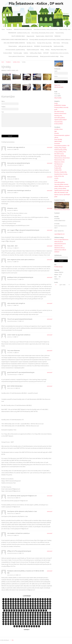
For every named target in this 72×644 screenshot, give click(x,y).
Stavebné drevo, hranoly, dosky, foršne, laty (61, 175)
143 (11, 615)
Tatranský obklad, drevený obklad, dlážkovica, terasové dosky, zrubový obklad (62, 186)
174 (38, 617)
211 (30, 622)
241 (17, 626)
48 (21, 604)
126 (18, 613)
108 (21, 610)
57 (43, 604)
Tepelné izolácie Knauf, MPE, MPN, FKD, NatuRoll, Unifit (62, 191)
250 (39, 626)
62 (6, 606)
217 (45, 622)
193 (35, 619)
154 (38, 615)
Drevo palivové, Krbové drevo (17, 56)
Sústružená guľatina (60, 118)
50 (26, 604)
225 (16, 624)
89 (23, 608)
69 (23, 606)
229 (25, 624)
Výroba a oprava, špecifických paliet (62, 196)
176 (43, 617)
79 (48, 606)
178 (48, 617)
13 (33, 599)
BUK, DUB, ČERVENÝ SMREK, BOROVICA (14, 43)
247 (32, 626)
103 (9, 610)
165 (16, 617)
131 (30, 613)
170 (28, 617)
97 (43, 608)
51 (28, 604)
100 (50, 608)
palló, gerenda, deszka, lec (26, 46)
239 (50, 624)
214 (38, 622)
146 (18, 615)
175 (40, 617)
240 (14, 626)
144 (13, 615)
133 (35, 613)
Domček (57, 133)
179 (50, 617)
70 (26, 606)
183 (11, 619)
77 (43, 606)
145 (16, 615)
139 (50, 613)
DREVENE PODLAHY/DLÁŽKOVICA (23, 29)
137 (45, 613)
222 (8, 624)
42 (6, 604)
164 (13, 617)
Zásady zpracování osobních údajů (49, 56)
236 (43, 624)
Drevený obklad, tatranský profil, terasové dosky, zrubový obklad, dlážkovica (50, 40)
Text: (3, 112)
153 (35, 615)
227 (21, 624)
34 (35, 601)
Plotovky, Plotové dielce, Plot (59, 50)
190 (28, 619)
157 (45, 615)
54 (35, 604)
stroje (56, 180)
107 (19, 610)
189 (25, 619)
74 (35, 606)
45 (13, 604)
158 (48, 615)
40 (50, 601)
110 (26, 610)
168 (23, 617)
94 (35, 608)
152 (33, 615)
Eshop (62, 56)
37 (43, 601)
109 (24, 610)
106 (17, 610)
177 (45, 617)
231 (30, 624)
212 (33, 622)
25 (13, 601)
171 (30, 617)
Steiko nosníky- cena (65, 29)
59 (48, 604)
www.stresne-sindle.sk (60, 250)
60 (50, 604)
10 (26, 599)
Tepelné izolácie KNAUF (60, 120)
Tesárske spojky (18, 53)
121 (6, 613)
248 (34, 626)
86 (16, 608)
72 (30, 606)
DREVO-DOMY (58, 141)
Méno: (3, 101)
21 (3, 601)
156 (43, 615)
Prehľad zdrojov (59, 267)
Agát (56, 131)
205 (16, 622)
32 (30, 601)
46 (16, 604)
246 (29, 626)
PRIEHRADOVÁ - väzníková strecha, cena (19, 33)
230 (28, 624)
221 (6, 624)
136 (43, 613)
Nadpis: (4, 107)
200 (3, 622)
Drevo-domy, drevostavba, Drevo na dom (43, 33)
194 (38, 619)
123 (11, 613)
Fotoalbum (9, 29)
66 (16, 606)
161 (6, 617)
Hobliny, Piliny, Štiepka (60, 148)
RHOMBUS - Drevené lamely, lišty (43, 46)
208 (23, 622)
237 (45, 624)
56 (40, 604)
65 (13, 606)
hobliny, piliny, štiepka (36, 53)
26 (16, 601)
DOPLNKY (46, 53)
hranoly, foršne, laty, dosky (44, 43)
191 (30, 619)
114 (36, 610)
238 (48, 624)
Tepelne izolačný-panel (33, 50)
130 (28, 613)
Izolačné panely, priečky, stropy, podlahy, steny (61, 151)
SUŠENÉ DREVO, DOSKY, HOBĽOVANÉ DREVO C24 (15, 40)
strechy (56, 178)
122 (8, 613)
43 (8, 604)
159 (50, 615)
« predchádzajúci (27, 596)
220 (3, 624)
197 (45, 619)
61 (3, 606)
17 (43, 599)
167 (21, 617)
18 (45, 599)
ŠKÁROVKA (58, 36)
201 (6, 622)
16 (40, 599)
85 (13, 608)
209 (25, 622)
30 (26, 601)
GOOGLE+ (57, 252)
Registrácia (57, 85)
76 (40, 606)
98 (45, 608)
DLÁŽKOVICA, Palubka (60, 105)
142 (8, 615)
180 (3, 619)
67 (18, 606)
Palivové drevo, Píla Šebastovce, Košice (59, 161)
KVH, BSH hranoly (59, 112)
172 (33, 617)
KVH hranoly (65, 43)
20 (50, 599)
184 (13, 619)
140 (3, 615)
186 (18, 619)
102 (7, 610)
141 (6, 615)
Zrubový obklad (8, 53)
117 (44, 610)
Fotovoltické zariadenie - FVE (62, 146)
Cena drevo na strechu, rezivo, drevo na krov (46, 29)
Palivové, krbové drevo (60, 113)
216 (43, 622)
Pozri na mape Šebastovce (61, 240)
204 (13, 622)
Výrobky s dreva (31, 43)
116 (41, 610)
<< (56, 285)
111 (29, 610)
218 (48, 622)
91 (28, 608)
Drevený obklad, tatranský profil (61, 108)
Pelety (42, 50)
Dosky (56, 103)
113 (34, 610)
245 (27, 626)
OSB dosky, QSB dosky (60, 156)
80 (50, 606)
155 (40, 615)
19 (48, 599)
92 (30, 608)
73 (33, 606)
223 (11, 624)
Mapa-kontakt (30, 36)
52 (30, 604)
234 (38, 624)
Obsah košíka (58, 98)
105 (14, 610)
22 (6, 601)
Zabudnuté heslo (59, 87)
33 (33, 601)
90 (26, 608)
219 (50, 622)
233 (35, 624)
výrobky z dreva (16, 62)
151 (30, 615)
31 (28, 601)
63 (8, 606)
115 (39, 610)
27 (18, 601)
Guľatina (26, 53)
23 (8, 601)
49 (23, 604)
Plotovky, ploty (58, 116)
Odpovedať (50, 147)
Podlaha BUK (58, 168)
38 (45, 601)
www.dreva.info (58, 246)
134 (38, 613)
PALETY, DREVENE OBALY (18, 36)
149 (25, 615)
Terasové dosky (60, 33)
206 (18, 622)
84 (11, 608)
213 (35, 622)
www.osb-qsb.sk (59, 242)
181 (6, 619)
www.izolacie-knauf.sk (60, 244)
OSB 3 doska (57, 43)
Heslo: (56, 76)
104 (12, 610)
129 (25, 613)
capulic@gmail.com (59, 234)
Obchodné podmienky (32, 56)
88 (21, 608)
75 (38, 606)
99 (48, 608)
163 (11, 617)
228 (23, 624)
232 (33, 624)
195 (40, 619)
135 (40, 613)
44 (11, 604)
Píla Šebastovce (58, 164)
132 (33, 613)
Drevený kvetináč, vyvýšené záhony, (15, 50)
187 (21, 619)
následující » (27, 630)
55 (38, 604)
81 (3, 608)
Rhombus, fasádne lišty (61, 172)
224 (13, 624)
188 (23, 619)
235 (40, 624)
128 (23, 613)
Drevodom (57, 144)
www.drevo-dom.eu (59, 248)
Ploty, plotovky (58, 166)
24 (11, 601)
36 (40, 601)
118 (46, 610)
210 (28, 622)
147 (21, 615)
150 (28, 615)
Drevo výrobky (58, 139)
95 (38, 608)
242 (19, 626)
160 (3, 617)
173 (35, 617)
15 (38, 599)
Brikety (47, 50)
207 (21, 622)
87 (18, 608)
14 (35, 599)
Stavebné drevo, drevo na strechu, (59, 53)
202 (8, 622)
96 (40, 608)
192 (33, 619)
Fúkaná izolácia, (13, 46)
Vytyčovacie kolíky (59, 46)
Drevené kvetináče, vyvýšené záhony (62, 136)
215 (40, 622)
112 (31, 610)
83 (8, 608)
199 (50, 619)
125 (16, 613)
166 (18, 617)
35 (38, 601)
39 (48, 601)
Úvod (3, 29)
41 (3, 604)
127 (21, 613)
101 (4, 610)
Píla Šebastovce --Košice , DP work (36, 3)
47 (18, 604)
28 (21, 601)
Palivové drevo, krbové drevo (62, 158)
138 (48, 613)
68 (21, 606)
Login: (56, 71)
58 (45, 604)
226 (18, 624)
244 (24, 626)
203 (11, 622)
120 (3, 613)
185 (16, 619)
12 (30, 599)
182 (8, 619)
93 (33, 608)
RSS (13, 640)
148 (23, 615)
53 (33, 604)
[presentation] (27, 130)
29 (23, 601)
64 (11, 606)
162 (8, 617)
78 (45, 606)
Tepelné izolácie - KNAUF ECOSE (44, 36)
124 (13, 613)
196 (43, 619)
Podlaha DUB (58, 170)
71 (28, 606)
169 (25, 617)
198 (48, 619)
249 (37, 626)
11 (28, 599)
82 (6, 608)
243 (22, 626)
